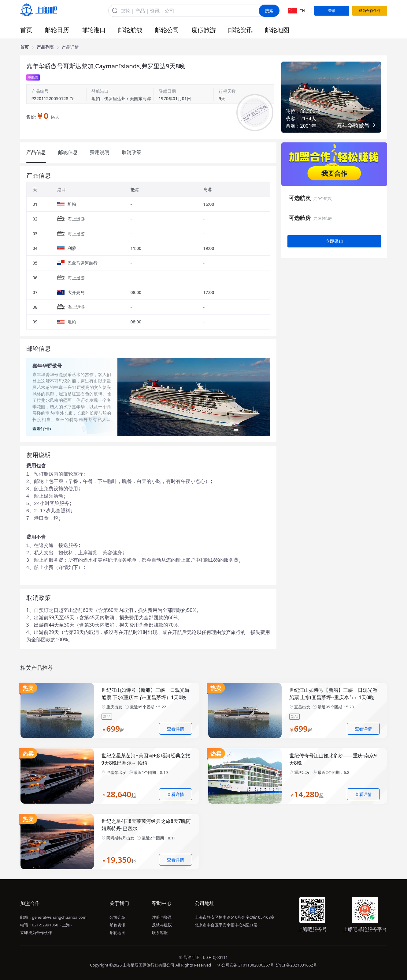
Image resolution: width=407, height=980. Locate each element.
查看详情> (42, 429)
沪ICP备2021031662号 (297, 965)
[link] (24, 47)
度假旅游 (204, 30)
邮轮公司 (167, 30)
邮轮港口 (94, 30)
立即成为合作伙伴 (36, 933)
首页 (26, 30)
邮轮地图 (277, 30)
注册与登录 (162, 917)
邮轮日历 (57, 30)
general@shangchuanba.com (59, 917)
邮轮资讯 (240, 30)
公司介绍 (117, 917)
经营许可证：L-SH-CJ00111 (203, 957)
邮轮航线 (130, 30)
